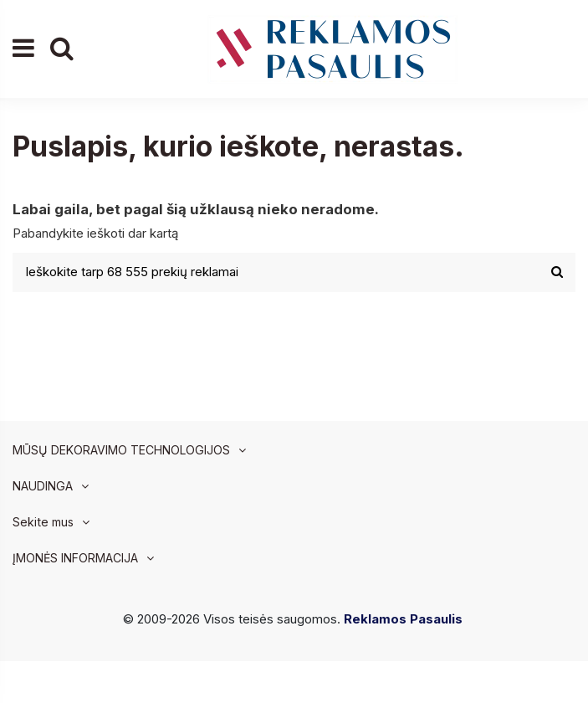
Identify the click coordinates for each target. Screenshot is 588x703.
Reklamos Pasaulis (403, 619)
